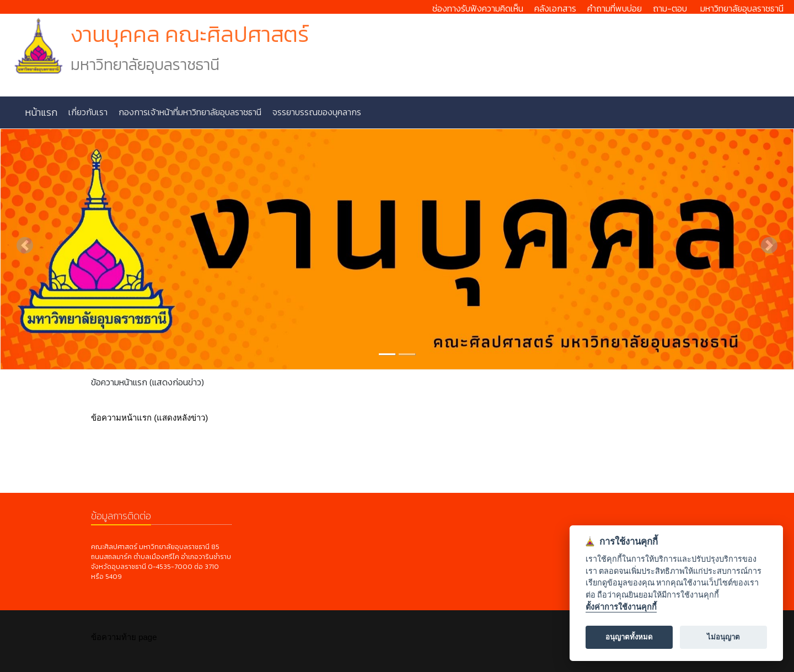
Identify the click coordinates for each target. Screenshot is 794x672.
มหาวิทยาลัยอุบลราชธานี (742, 8)
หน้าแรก (41, 112)
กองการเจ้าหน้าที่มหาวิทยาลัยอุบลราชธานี (189, 112)
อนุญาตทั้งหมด (629, 637)
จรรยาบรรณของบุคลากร (316, 112)
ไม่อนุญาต (723, 637)
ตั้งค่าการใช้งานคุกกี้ (621, 607)
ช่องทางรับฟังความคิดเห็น (478, 8)
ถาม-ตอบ (670, 8)
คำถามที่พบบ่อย (615, 8)
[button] (25, 245)
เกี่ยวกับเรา (87, 112)
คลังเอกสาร (555, 8)
